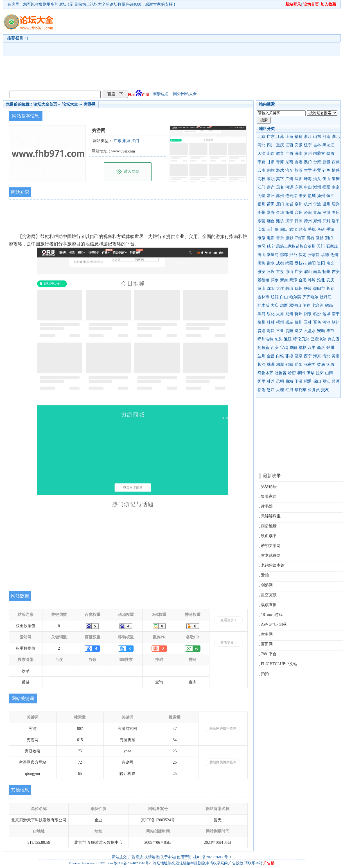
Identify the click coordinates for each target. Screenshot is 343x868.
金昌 (271, 356)
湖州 (261, 213)
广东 (271, 137)
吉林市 (263, 297)
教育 (280, 153)
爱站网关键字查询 (223, 762)
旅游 (299, 170)
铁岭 (308, 289)
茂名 (280, 187)
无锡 (261, 196)
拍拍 (265, 674)
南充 (330, 263)
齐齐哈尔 (310, 297)
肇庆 (336, 179)
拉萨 (320, 373)
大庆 (275, 305)
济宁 (289, 221)
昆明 (280, 381)
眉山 (308, 272)
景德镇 (263, 280)
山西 (271, 153)
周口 (284, 229)
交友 (325, 390)
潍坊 (280, 221)
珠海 (308, 179)
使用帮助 (184, 857)
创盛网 (267, 585)
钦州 (336, 322)
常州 (271, 196)
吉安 (336, 272)
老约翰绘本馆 (273, 565)
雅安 (261, 272)
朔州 (289, 314)
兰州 (261, 356)
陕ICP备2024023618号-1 (133, 863)
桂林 (271, 322)
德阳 (312, 263)
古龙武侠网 (271, 556)
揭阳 (326, 187)
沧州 (334, 255)
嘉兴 (271, 213)
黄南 (336, 356)
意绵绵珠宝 (271, 516)
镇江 (330, 196)
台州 (299, 213)
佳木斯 (263, 305)
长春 (330, 289)
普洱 (336, 381)
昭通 (308, 381)
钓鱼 (326, 170)
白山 (284, 297)
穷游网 (90, 104)
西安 (275, 348)
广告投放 (136, 857)
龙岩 (289, 204)
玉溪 (299, 381)
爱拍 (265, 575)
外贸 (317, 170)
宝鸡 (284, 348)
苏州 (280, 196)
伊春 (306, 305)
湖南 (289, 162)
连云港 (291, 196)
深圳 (299, 179)
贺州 (299, 322)
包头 (279, 339)
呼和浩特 (265, 339)
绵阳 (289, 263)
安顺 (321, 331)
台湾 (317, 162)
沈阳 (271, 289)
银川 (330, 348)
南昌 (317, 272)
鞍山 (289, 289)
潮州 (317, 187)
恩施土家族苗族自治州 (296, 246)
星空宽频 (269, 595)
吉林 (317, 145)
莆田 (271, 204)
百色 (317, 322)
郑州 (317, 221)
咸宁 (271, 246)
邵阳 (289, 365)
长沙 (261, 365)
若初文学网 (271, 546)
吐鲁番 (281, 373)
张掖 (289, 356)
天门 (321, 246)
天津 (261, 153)
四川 (271, 145)
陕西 (330, 153)
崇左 (289, 322)
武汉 (293, 229)
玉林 (308, 322)
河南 (326, 137)
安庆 (330, 280)
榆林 (303, 348)
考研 (321, 229)
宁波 (317, 204)
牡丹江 (326, 297)
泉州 (299, 204)
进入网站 (132, 171)
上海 (289, 137)
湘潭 (280, 365)
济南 (308, 213)
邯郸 (284, 255)
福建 (299, 137)
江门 (261, 187)
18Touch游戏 (272, 615)
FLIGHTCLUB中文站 (279, 664)
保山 (317, 381)
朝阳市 (319, 289)
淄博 (326, 213)
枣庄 (336, 213)
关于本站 (168, 857)
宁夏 (261, 162)
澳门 (308, 162)
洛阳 (336, 221)
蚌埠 (312, 280)
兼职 (271, 179)
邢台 (293, 255)
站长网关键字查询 (223, 728)
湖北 (336, 137)
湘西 (330, 365)
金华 (280, 213)
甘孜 (280, 272)
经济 (303, 229)
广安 (299, 272)
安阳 (261, 229)
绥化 (271, 314)
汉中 (312, 348)
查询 (159, 682)
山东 (317, 137)
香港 (299, 162)
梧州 (280, 322)
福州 (261, 204)
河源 (289, 187)
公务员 (314, 390)
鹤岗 (329, 305)
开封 (326, 221)
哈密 (292, 373)
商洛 (321, 348)
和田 (301, 373)
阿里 (261, 381)
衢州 (289, 213)
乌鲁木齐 (265, 373)
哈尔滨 (295, 297)
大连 (280, 289)
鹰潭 (293, 280)
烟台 (271, 221)
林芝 (271, 381)
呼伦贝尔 (301, 339)
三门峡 (273, 229)
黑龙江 (328, 145)
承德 (325, 255)
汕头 (317, 179)
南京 (336, 187)
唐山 (261, 255)
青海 (280, 162)
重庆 (280, 145)
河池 (326, 322)
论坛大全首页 (45, 104)
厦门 (280, 204)
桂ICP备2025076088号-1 (212, 857)
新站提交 (119, 857)
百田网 (267, 644)
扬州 (321, 196)
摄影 (289, 238)
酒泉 (299, 356)
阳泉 (308, 314)
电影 (271, 238)
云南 (261, 170)
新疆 (326, 162)
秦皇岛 (273, 255)
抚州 (326, 272)
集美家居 (269, 496)
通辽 (288, 339)
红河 (289, 390)
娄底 (321, 365)
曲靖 (289, 381)
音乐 (280, 238)
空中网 (267, 634)
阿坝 (271, 272)
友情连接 (152, 857)
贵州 (308, 153)
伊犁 (310, 373)
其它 (280, 179)
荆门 (329, 238)
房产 (271, 187)
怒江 (271, 390)
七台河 (318, 305)
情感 (336, 170)
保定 (303, 255)
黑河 (261, 314)
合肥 (303, 280)
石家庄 (332, 246)
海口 (271, 331)
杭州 (308, 204)
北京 (261, 137)
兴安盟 (333, 339)
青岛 (317, 213)
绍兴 (336, 204)
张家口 (314, 255)
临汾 (317, 314)
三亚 (280, 331)
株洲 (271, 365)
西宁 (308, 356)
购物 (271, 170)
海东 (317, 356)
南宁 (336, 314)
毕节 (330, 331)
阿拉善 (263, 348)
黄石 (310, 238)
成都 (280, 263)
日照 (299, 221)
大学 (308, 170)
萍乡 (275, 280)
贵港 (261, 331)
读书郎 (267, 506)
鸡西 (284, 305)
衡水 (271, 263)
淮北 (321, 280)
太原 (280, 314)
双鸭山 (295, 305)
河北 (261, 145)
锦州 (299, 289)
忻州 (299, 314)
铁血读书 (269, 536)
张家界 (310, 365)
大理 (280, 390)
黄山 (261, 289)
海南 (299, 153)
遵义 (299, 331)
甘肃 (271, 162)
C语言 (300, 238)
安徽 (299, 145)
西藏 (336, 162)
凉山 (289, 272)
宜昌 (320, 238)
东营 (261, 221)
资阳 (321, 263)
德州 (308, 221)
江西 (289, 145)
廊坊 (261, 263)
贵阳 (289, 331)
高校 (261, 179)
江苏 (280, 137)
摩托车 (301, 390)
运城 (326, 314)
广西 (289, 153)
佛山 (326, 179)
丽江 (326, 381)
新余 (284, 280)
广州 (289, 179)
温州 (326, 204)
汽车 (289, 170)
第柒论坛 (269, 487)
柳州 (261, 322)
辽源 (275, 297)
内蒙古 (319, 153)
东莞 (299, 187)
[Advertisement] (162, 48)
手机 (312, 229)
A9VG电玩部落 (274, 624)
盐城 (312, 196)
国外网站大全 (185, 94)
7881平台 (269, 654)
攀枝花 (301, 263)
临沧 (261, 390)
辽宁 (308, 145)
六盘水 (310, 331)
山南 (329, 373)
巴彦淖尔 (318, 339)
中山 (308, 187)
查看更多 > (229, 620)
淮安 (303, 196)
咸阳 (293, 348)
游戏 (280, 170)
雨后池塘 (269, 526)
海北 (326, 356)
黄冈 (261, 246)
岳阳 (299, 365)
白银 (280, 356)
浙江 (308, 137)
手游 (330, 229)
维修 (261, 238)
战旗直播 (269, 605)
